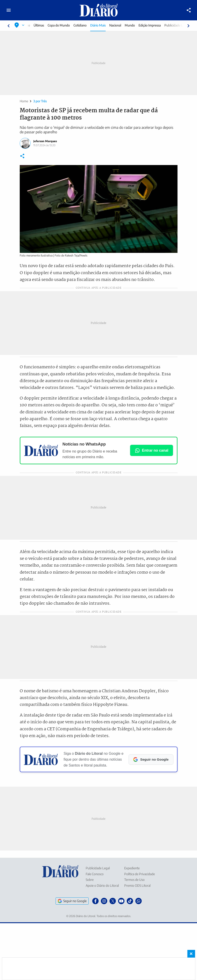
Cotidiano (80, 25)
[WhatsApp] (139, 901)
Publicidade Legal (177, 25)
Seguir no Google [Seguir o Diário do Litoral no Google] (72, 901)
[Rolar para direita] (188, 26)
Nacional (116, 25)
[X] (113, 901)
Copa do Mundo (59, 25)
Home (24, 101)
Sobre (90, 880)
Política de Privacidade (140, 874)
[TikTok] (130, 901)
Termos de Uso (134, 880)
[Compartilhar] (189, 10)
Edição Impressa (150, 25)
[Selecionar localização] (19, 25)
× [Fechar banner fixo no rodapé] (191, 954)
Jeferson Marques (45, 141)
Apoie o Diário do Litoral (102, 885)
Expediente (132, 868)
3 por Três (40, 101)
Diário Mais (98, 25)
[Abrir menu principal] (9, 10)
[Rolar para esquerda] (9, 26)
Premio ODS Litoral (137, 885)
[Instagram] (104, 901)
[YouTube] (121, 901)
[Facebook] (95, 901)
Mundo (130, 25)
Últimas (39, 25)
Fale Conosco (95, 874)
